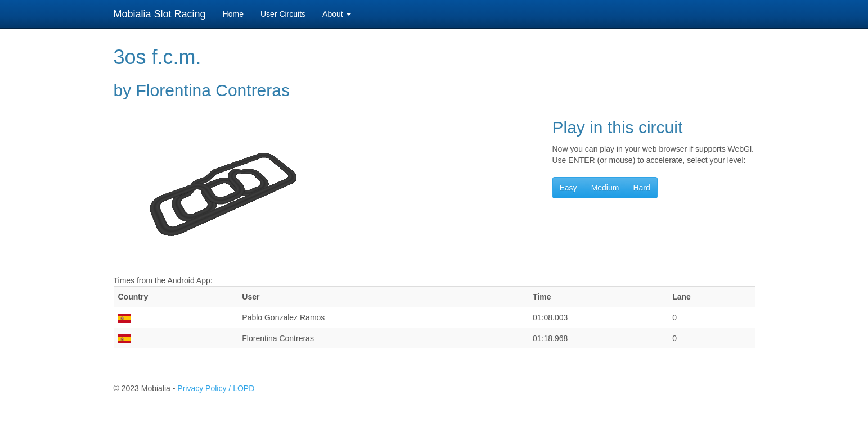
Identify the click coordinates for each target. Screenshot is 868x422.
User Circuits (283, 14)
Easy (568, 188)
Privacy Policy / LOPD (216, 388)
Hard (641, 188)
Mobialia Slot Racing (160, 14)
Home (233, 14)
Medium (605, 188)
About (336, 14)
